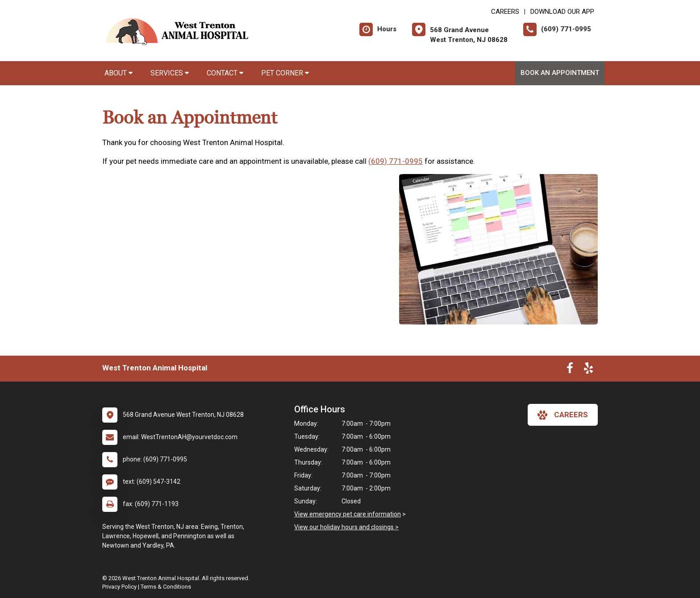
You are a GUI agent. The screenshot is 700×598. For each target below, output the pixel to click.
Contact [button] (225, 73)
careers (563, 415)
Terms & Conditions (166, 587)
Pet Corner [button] (285, 73)
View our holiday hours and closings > (346, 527)
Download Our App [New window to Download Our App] (562, 12)
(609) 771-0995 (396, 161)
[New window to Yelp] (588, 370)
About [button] (119, 73)
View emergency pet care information (348, 514)
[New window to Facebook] (570, 370)
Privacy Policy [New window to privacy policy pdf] (119, 587)
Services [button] (170, 73)
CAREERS (505, 12)
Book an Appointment (560, 73)
